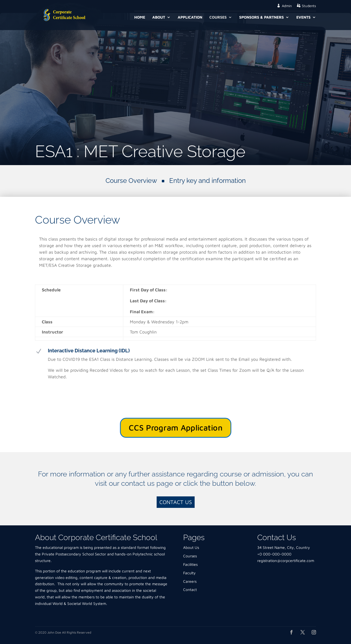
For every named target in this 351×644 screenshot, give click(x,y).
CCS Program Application (175, 428)
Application (190, 17)
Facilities (190, 564)
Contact (190, 589)
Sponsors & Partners (261, 17)
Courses (218, 17)
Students (309, 6)
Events (303, 17)
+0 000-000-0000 (274, 554)
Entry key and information (207, 181)
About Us (191, 547)
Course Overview (131, 181)
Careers (190, 581)
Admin (287, 6)
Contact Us (176, 502)
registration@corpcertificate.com (286, 560)
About (159, 17)
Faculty (189, 573)
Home (140, 17)
